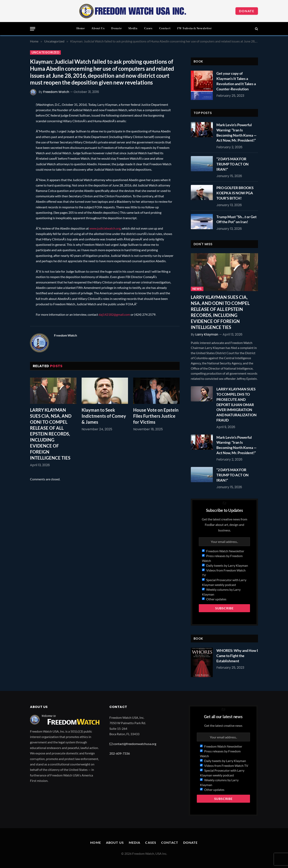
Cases (148, 28)
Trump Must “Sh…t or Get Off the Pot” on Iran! (236, 219)
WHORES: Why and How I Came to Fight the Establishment (237, 656)
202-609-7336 (120, 753)
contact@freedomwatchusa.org (135, 744)
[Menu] (33, 29)
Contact (165, 28)
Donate (247, 11)
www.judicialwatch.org (105, 228)
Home (81, 28)
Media (133, 28)
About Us (98, 28)
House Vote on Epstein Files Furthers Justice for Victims (156, 416)
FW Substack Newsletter (194, 28)
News (197, 289)
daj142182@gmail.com (114, 314)
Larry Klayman (207, 334)
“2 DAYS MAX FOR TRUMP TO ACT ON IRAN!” (232, 164)
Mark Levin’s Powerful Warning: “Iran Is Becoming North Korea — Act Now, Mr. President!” (236, 133)
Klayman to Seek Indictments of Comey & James (104, 416)
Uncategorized (45, 52)
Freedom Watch (56, 92)
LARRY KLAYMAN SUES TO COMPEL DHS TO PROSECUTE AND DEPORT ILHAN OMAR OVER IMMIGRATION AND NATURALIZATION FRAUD (236, 404)
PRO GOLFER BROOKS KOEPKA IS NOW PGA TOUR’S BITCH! (235, 193)
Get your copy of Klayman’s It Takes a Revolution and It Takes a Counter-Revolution (236, 81)
